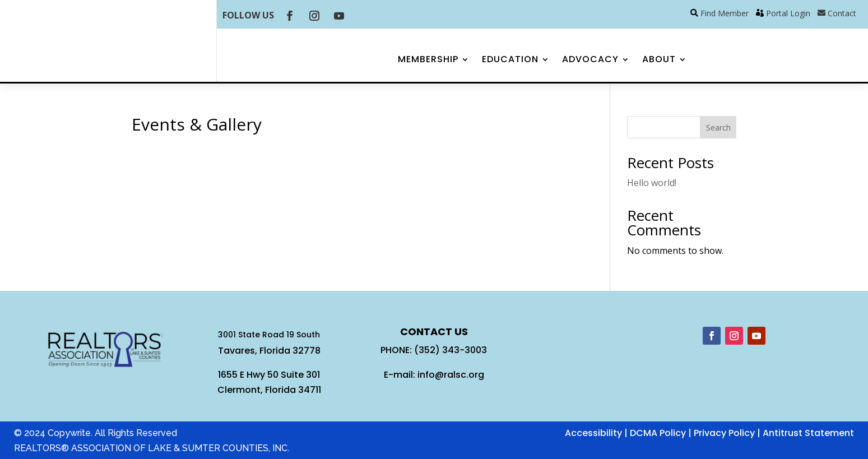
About (659, 61)
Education (510, 61)
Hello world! (652, 183)
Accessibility (593, 433)
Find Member (725, 13)
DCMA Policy (658, 433)
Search (718, 127)
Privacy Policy (724, 433)
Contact (842, 13)
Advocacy (590, 61)
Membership (428, 61)
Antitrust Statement (808, 433)
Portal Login (788, 13)
